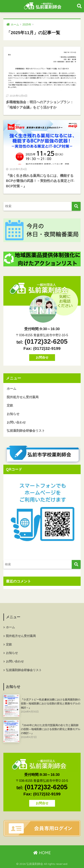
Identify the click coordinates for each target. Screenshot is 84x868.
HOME (42, 853)
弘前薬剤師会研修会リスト (26, 431)
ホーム (12, 389)
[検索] (76, 206)
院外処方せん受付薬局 (23, 397)
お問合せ (42, 357)
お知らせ (13, 414)
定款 (10, 405)
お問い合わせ (16, 422)
